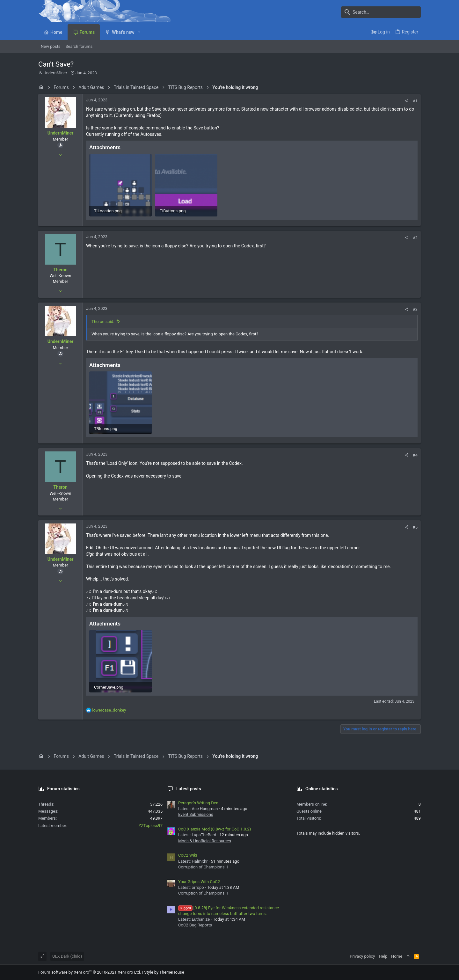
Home (397, 956)
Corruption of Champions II (203, 867)
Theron (60, 270)
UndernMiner (55, 73)
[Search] (381, 12)
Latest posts (189, 789)
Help (383, 956)
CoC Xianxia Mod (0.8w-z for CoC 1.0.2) (215, 829)
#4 (415, 455)
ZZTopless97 (150, 826)
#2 (415, 238)
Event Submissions (196, 814)
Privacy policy (362, 956)
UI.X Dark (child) (67, 956)
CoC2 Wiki (188, 855)
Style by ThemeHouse (164, 972)
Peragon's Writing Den (198, 803)
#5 (415, 527)
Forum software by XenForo (90, 972)
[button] (139, 32)
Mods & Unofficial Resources (205, 841)
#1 (415, 101)
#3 (415, 309)
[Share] (406, 101)
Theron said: (103, 322)
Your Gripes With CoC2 (199, 882)
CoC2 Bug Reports (195, 925)
